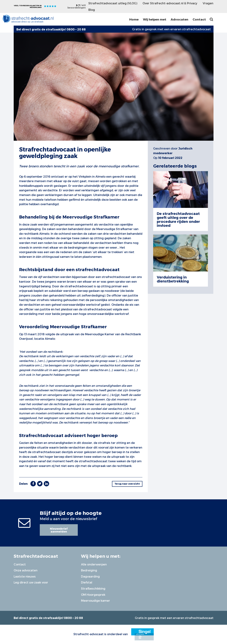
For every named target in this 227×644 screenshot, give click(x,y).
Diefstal (87, 582)
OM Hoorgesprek (93, 595)
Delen (23, 484)
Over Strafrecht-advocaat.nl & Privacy (170, 3)
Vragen (208, 3)
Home (134, 19)
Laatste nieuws (25, 576)
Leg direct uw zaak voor (31, 582)
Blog (92, 10)
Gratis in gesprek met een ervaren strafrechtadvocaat (171, 29)
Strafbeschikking (93, 588)
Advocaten (179, 19)
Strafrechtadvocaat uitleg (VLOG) (113, 3)
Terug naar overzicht (127, 484)
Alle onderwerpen (94, 564)
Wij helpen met (155, 19)
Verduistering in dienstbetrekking (173, 279)
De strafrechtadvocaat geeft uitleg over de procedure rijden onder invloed (178, 219)
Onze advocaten (26, 570)
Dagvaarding (90, 576)
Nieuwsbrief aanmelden (59, 530)
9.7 (77, 6)
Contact (199, 19)
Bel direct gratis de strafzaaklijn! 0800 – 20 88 (48, 618)
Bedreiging (89, 570)
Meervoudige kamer (95, 600)
